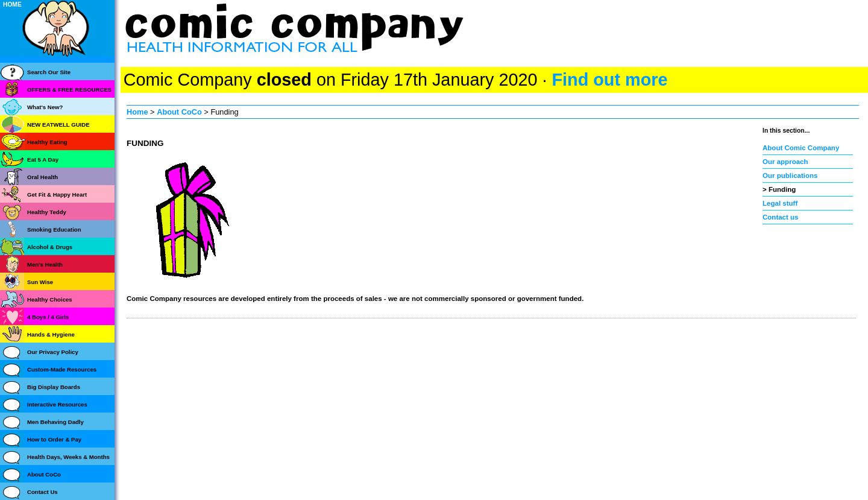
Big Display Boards (54, 387)
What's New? (45, 107)
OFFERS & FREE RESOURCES (69, 90)
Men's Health (45, 264)
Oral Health (42, 177)
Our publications (790, 176)
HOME (12, 5)
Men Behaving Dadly (55, 422)
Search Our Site (49, 72)
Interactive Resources (57, 404)
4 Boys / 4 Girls (48, 317)
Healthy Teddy (47, 212)
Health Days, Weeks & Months (68, 457)
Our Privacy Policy (53, 352)
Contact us (781, 217)
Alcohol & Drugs (50, 247)
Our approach (785, 162)
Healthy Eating (47, 142)
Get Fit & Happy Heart (57, 195)
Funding (782, 189)
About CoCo (179, 112)
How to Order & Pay (54, 439)
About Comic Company (801, 148)
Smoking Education (54, 229)
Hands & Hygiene (51, 334)
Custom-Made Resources (62, 369)
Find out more (609, 80)
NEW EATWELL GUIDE (58, 125)
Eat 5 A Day (43, 160)
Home (137, 112)
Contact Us (42, 492)
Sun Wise (40, 282)
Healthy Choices (50, 299)
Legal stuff (780, 203)
